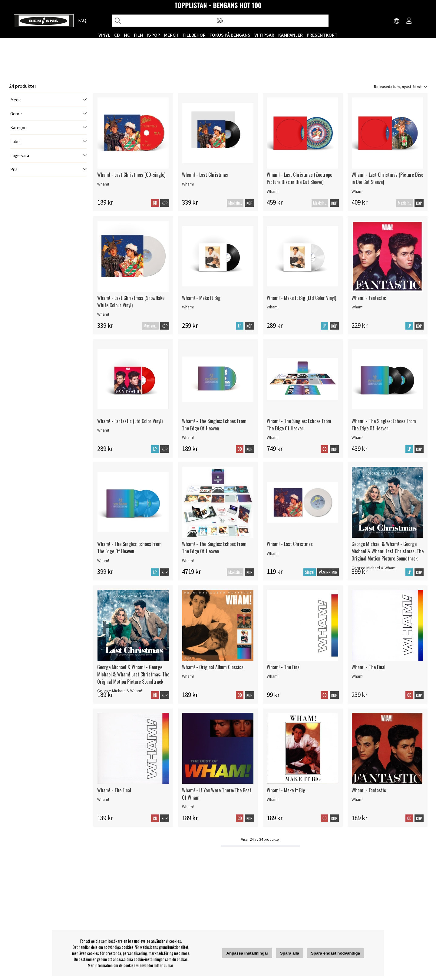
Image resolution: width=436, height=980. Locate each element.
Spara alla (290, 953)
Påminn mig (328, 572)
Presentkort (322, 35)
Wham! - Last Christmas (205, 175)
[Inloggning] (409, 21)
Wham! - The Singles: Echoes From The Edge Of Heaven (214, 425)
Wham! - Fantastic (369, 298)
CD (117, 35)
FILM (139, 35)
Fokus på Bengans (230, 35)
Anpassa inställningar (247, 953)
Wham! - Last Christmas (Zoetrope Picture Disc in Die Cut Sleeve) (299, 178)
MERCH (171, 35)
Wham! (103, 184)
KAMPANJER (291, 35)
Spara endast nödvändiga (335, 953)
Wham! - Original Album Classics (213, 667)
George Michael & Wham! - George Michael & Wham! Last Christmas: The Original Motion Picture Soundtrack (388, 551)
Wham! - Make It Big (201, 298)
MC (127, 35)
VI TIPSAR (264, 35)
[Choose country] (397, 21)
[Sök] (220, 21)
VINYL (104, 35)
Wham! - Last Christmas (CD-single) (131, 175)
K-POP (154, 35)
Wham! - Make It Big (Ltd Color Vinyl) (301, 298)
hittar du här (164, 965)
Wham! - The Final (284, 667)
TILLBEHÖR (194, 35)
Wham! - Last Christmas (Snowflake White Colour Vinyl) (131, 301)
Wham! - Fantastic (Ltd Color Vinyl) (130, 421)
